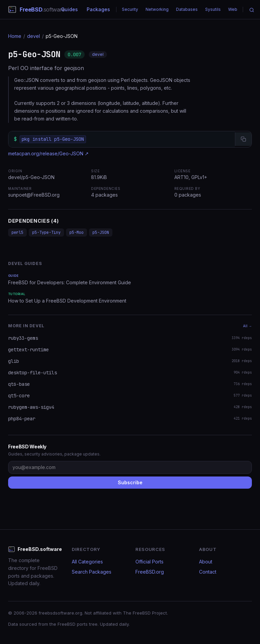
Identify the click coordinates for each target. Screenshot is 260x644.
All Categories (87, 562)
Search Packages (92, 572)
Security (130, 9)
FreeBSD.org (150, 572)
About (206, 562)
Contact (208, 572)
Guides (69, 9)
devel (34, 36)
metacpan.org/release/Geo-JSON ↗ (48, 153)
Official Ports (149, 562)
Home (15, 36)
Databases (187, 9)
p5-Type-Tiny (46, 232)
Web (233, 9)
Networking (157, 9)
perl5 (17, 232)
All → (247, 326)
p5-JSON (101, 232)
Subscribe (130, 482)
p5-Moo (77, 232)
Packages (98, 9)
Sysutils (213, 9)
